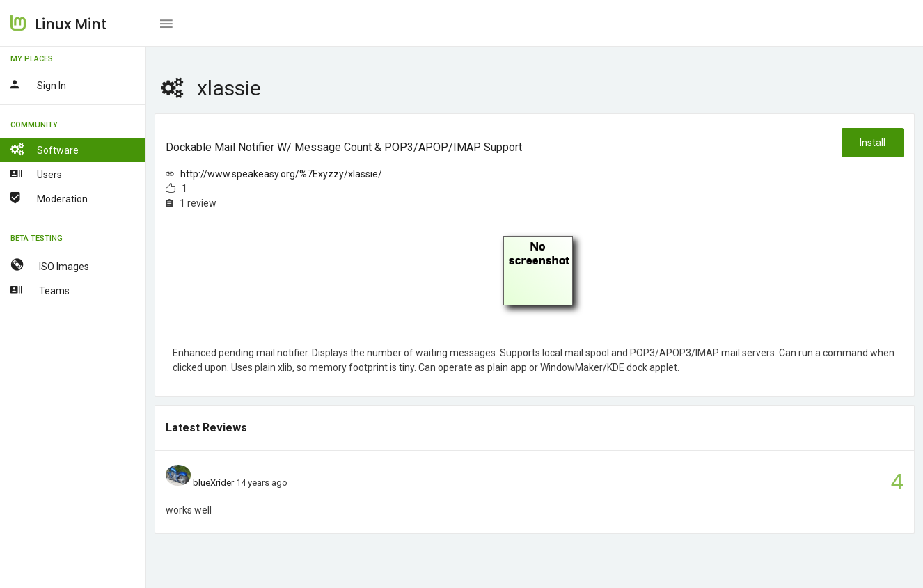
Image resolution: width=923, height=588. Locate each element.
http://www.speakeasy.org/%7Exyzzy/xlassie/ (281, 174)
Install (873, 143)
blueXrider (213, 483)
